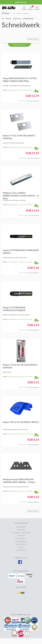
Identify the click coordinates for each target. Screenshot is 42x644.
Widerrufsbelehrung (21, 544)
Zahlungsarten (21, 538)
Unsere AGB (21, 535)
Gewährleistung (21, 550)
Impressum (21, 547)
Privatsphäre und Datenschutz (21, 533)
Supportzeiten (21, 530)
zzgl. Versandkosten (33, 101)
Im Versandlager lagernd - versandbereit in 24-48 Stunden (20, 90)
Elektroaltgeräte (21, 527)
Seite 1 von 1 (33, 39)
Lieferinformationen (21, 541)
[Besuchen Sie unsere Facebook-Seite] (21, 563)
